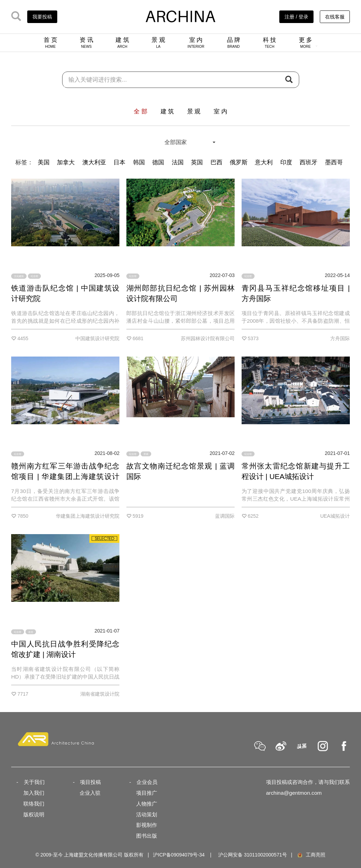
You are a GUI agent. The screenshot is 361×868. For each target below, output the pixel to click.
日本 (119, 162)
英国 (197, 162)
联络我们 (34, 804)
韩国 (139, 162)
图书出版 (147, 836)
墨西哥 (334, 162)
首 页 (50, 43)
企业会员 (147, 782)
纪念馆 (34, 276)
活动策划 (147, 814)
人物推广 (147, 804)
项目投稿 (90, 782)
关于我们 (34, 782)
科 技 (270, 43)
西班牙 (308, 162)
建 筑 (122, 43)
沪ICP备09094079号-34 (179, 855)
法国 (178, 162)
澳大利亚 (94, 162)
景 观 (158, 43)
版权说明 (34, 814)
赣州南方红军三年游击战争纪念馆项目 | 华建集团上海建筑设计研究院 (65, 476)
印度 (286, 162)
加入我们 (34, 793)
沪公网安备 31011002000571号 (253, 855)
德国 (158, 162)
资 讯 (86, 43)
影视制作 (147, 825)
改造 (31, 632)
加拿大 (66, 162)
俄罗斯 (239, 162)
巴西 (216, 162)
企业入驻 (90, 793)
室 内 (196, 43)
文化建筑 (19, 276)
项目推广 (147, 793)
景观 (146, 454)
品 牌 (234, 43)
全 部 (141, 111)
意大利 (264, 162)
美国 (44, 162)
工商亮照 (311, 855)
